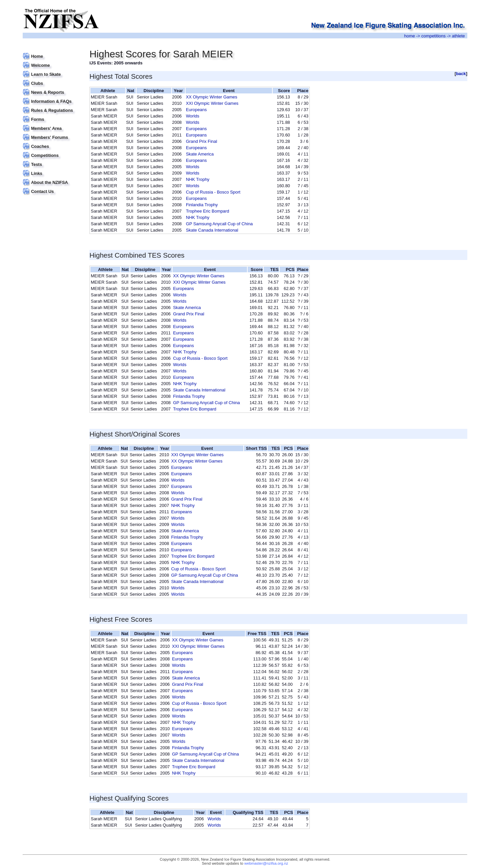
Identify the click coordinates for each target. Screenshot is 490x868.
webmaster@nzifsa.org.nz (266, 863)
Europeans (196, 110)
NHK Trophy (198, 179)
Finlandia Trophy (202, 205)
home (410, 36)
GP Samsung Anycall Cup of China (219, 224)
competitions (433, 36)
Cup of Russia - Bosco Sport (213, 192)
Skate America (200, 154)
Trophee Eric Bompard (208, 211)
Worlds (193, 116)
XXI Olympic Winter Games (212, 103)
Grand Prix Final (201, 141)
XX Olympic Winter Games (212, 97)
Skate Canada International (212, 230)
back (461, 74)
